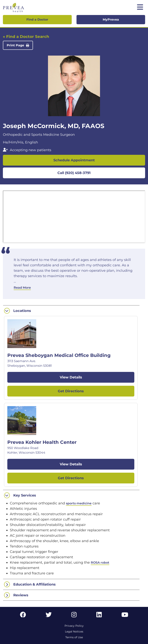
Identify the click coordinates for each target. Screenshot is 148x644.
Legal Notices (74, 632)
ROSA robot (100, 563)
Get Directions (71, 391)
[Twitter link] (49, 616)
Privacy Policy (74, 626)
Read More (22, 288)
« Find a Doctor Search (26, 37)
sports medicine (79, 503)
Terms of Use (74, 637)
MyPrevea (111, 20)
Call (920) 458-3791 (74, 173)
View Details (71, 377)
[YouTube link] (125, 616)
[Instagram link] (74, 616)
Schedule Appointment (74, 160)
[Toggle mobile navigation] (140, 7)
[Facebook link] (23, 616)
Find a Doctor (37, 20)
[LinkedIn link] (99, 616)
